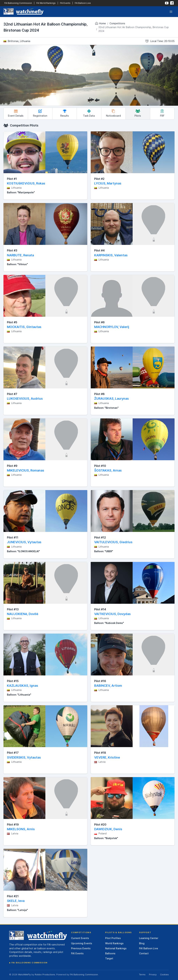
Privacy (153, 975)
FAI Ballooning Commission (18, 3)
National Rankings (116, 948)
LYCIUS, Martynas (108, 183)
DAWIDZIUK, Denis (108, 829)
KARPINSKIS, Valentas (111, 255)
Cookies (164, 975)
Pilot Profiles (113, 938)
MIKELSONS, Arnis (21, 829)
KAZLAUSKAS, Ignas (23, 686)
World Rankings (114, 943)
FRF (162, 113)
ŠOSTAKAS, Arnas (108, 470)
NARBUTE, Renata (20, 255)
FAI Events (65, 3)
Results (65, 113)
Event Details (16, 113)
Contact (144, 953)
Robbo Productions (45, 975)
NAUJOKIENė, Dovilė (23, 614)
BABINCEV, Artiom (108, 686)
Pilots (138, 113)
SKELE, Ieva (16, 901)
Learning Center (149, 938)
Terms (142, 975)
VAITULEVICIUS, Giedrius (113, 542)
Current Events (80, 938)
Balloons (110, 953)
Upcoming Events (82, 943)
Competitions (117, 23)
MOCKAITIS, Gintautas (24, 327)
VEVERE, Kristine (107, 757)
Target (109, 958)
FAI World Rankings (46, 3)
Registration (40, 113)
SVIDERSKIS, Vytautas (24, 757)
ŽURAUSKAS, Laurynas (112, 399)
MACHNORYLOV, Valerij (112, 327)
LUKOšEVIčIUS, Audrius (25, 399)
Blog (142, 943)
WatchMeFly (24, 975)
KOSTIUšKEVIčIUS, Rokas (26, 183)
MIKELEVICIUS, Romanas (26, 470)
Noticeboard (113, 113)
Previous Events (81, 948)
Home (100, 23)
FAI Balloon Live (83, 3)
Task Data (89, 113)
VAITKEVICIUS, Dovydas (112, 614)
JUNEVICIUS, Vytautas (24, 542)
